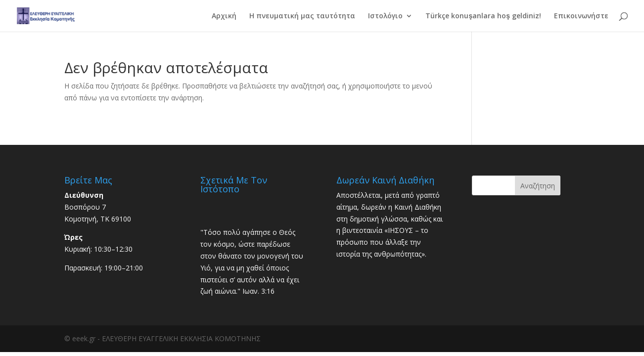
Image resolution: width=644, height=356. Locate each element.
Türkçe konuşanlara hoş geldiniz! (483, 16)
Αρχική (224, 16)
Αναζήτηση (538, 186)
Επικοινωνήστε (581, 16)
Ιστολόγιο (385, 16)
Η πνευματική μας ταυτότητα (302, 16)
